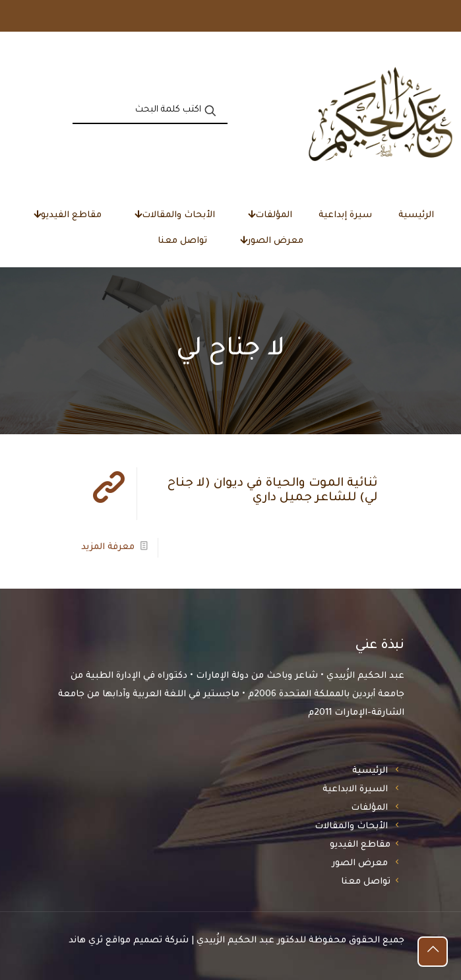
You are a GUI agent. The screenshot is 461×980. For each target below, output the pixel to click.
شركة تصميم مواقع (147, 941)
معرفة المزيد (108, 547)
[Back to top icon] (433, 952)
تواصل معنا (366, 882)
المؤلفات (369, 808)
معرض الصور (360, 864)
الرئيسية (370, 771)
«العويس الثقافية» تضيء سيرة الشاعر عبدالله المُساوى (337, 16)
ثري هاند (86, 941)
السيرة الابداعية (355, 790)
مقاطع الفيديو (360, 845)
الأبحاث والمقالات (351, 827)
